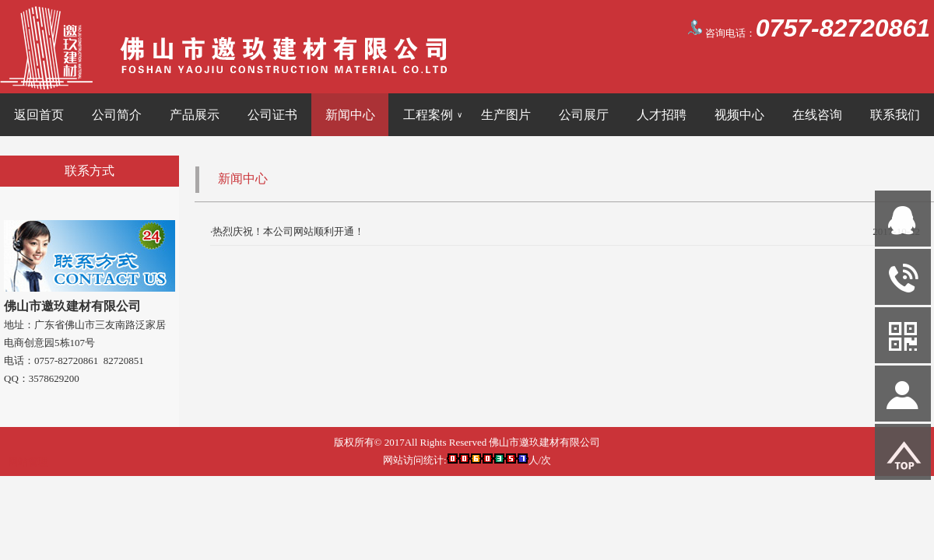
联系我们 (895, 115)
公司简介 (117, 115)
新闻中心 (350, 115)
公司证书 (272, 115)
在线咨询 (817, 115)
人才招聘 (662, 115)
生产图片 (506, 115)
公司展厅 (584, 115)
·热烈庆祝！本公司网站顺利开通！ (287, 231)
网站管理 (28, 462)
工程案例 (433, 115)
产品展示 (195, 115)
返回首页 (39, 115)
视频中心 (739, 115)
